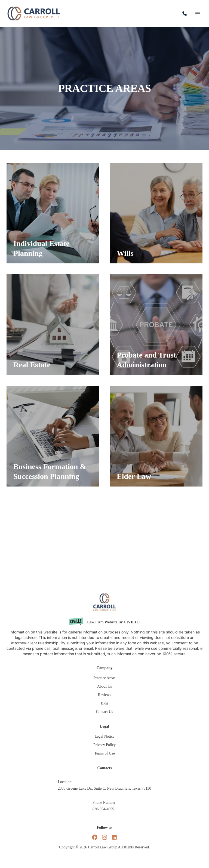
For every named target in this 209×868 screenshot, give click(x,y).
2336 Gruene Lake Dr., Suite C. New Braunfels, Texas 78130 (105, 788)
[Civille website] (104, 622)
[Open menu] (197, 13)
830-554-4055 (186, 14)
